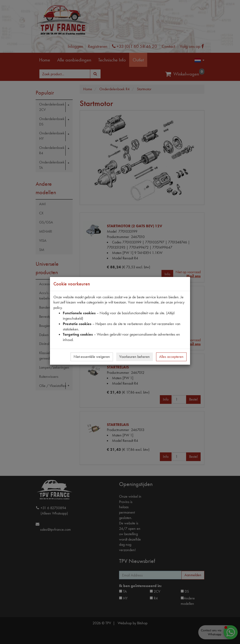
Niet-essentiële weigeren (92, 357)
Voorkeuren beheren (135, 357)
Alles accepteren (171, 357)
